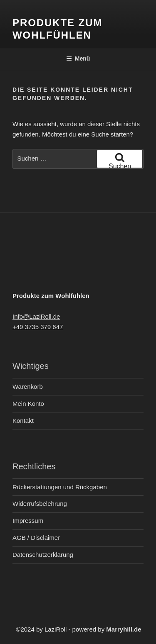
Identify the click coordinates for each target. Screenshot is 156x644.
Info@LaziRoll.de (36, 316)
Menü (78, 59)
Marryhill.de (124, 629)
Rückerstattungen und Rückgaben (60, 487)
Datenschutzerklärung (43, 555)
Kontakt (23, 421)
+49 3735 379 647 (38, 327)
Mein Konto (28, 404)
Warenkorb (28, 387)
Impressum (28, 521)
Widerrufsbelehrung (40, 504)
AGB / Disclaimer (36, 538)
